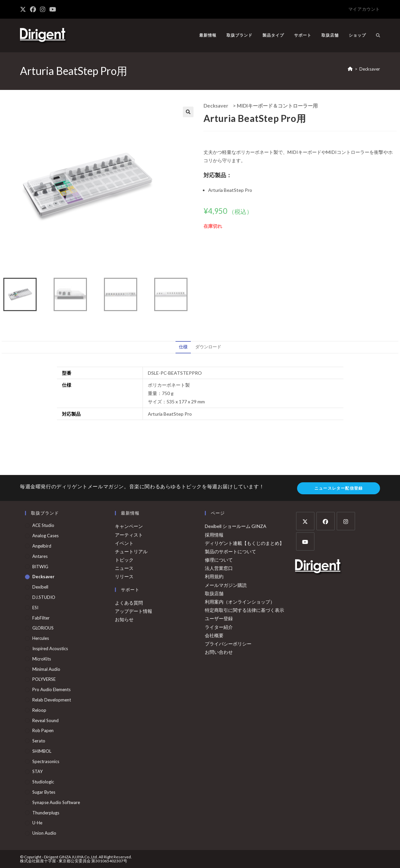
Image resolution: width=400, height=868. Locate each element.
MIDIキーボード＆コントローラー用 (277, 106)
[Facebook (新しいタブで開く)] (33, 9)
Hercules (41, 638)
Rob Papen (43, 730)
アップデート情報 (134, 611)
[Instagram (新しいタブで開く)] (43, 9)
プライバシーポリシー (228, 644)
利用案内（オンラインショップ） (240, 602)
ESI (35, 608)
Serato (39, 741)
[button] (188, 112)
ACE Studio (43, 525)
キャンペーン (129, 526)
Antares (40, 556)
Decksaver (370, 69)
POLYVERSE (44, 679)
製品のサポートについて (230, 551)
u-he (37, 823)
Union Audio (44, 833)
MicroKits (42, 659)
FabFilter (41, 618)
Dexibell (40, 587)
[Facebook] (326, 521)
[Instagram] (346, 521)
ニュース (124, 568)
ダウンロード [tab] (208, 347)
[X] (305, 521)
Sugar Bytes (44, 792)
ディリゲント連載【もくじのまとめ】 (244, 543)
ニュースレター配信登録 (339, 488)
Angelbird (42, 546)
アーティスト (129, 535)
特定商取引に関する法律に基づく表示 (244, 610)
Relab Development (52, 700)
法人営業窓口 (219, 568)
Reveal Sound (45, 720)
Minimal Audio (46, 669)
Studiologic (43, 782)
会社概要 (214, 635)
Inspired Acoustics (50, 649)
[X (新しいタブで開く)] (24, 9)
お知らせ (124, 619)
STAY (37, 771)
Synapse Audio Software (56, 802)
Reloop (39, 710)
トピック (124, 560)
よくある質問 (129, 603)
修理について (219, 560)
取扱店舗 (214, 593)
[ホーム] (350, 69)
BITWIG (40, 567)
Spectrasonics (46, 761)
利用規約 (214, 576)
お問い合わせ (219, 652)
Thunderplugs (46, 813)
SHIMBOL (42, 751)
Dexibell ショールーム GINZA (236, 526)
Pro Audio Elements (51, 689)
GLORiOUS (43, 628)
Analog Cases (45, 536)
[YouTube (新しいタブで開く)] (53, 9)
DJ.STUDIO (44, 597)
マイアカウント (364, 9)
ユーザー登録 (219, 618)
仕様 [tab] (183, 347)
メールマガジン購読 (226, 585)
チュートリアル (131, 551)
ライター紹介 (219, 627)
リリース (124, 576)
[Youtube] (305, 541)
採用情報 (214, 535)
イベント (124, 543)
